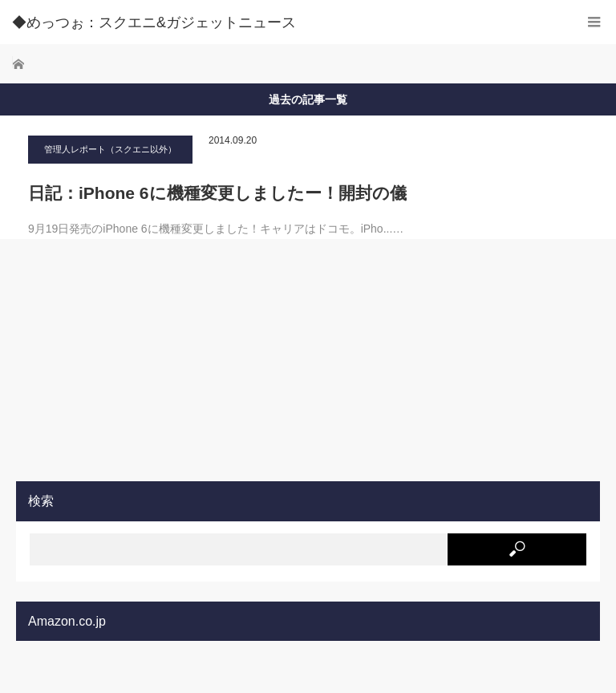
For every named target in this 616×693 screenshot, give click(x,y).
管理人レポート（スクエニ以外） (110, 149)
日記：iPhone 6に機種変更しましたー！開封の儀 (217, 193)
